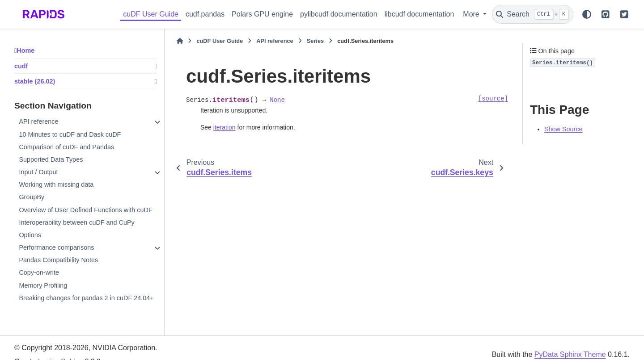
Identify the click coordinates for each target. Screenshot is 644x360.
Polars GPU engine (262, 14)
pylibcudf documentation (339, 14)
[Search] (533, 14)
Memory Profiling (43, 285)
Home (25, 50)
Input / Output (38, 172)
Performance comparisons (56, 247)
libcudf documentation (419, 14)
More (472, 14)
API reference (38, 121)
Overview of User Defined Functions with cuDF (85, 210)
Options (30, 235)
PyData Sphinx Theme (570, 354)
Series (315, 41)
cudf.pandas (205, 14)
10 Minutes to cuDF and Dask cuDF (70, 134)
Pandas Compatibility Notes (58, 260)
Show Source (563, 129)
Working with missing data (56, 184)
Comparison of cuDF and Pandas (66, 147)
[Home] (180, 41)
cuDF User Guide (151, 14)
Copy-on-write (39, 272)
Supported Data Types (51, 159)
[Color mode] (587, 14)
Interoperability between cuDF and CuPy (76, 222)
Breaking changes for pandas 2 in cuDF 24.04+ (86, 298)
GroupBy (32, 197)
